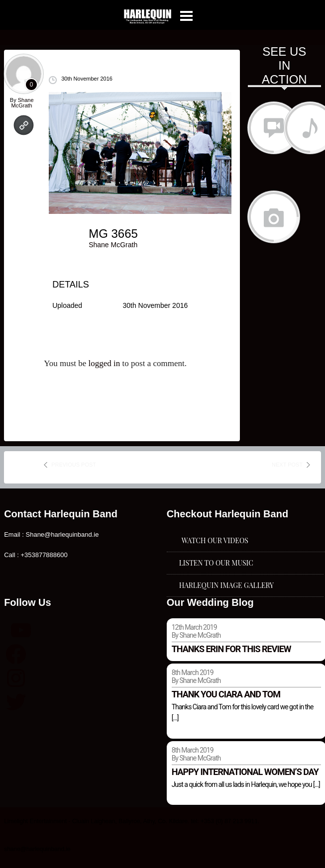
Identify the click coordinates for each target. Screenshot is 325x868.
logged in (105, 363)
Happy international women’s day (245, 772)
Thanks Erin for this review (231, 649)
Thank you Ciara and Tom (226, 694)
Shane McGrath (23, 103)
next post (287, 465)
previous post (74, 465)
